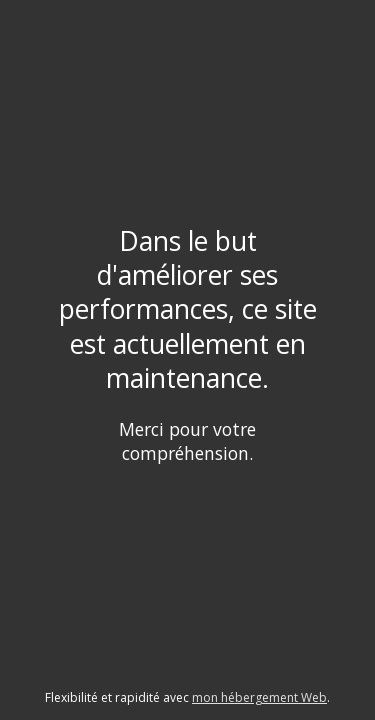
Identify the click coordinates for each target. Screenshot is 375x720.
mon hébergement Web (259, 697)
